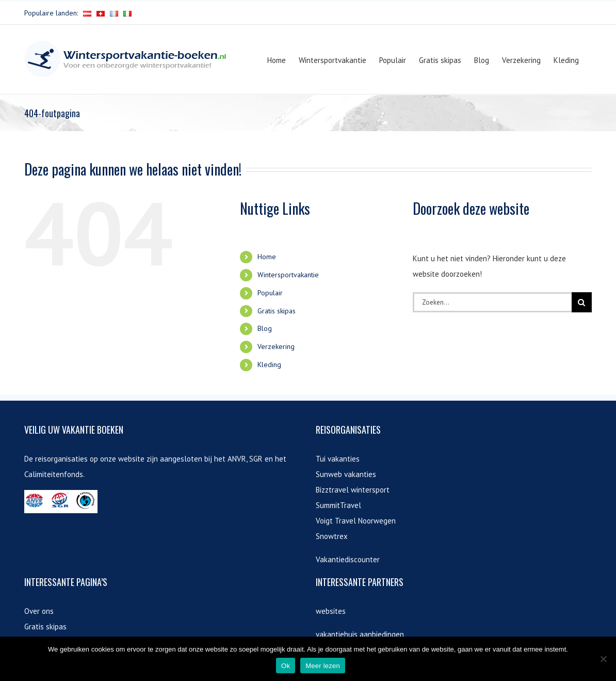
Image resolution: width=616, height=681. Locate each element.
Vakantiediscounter (348, 559)
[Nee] (603, 659)
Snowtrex (332, 536)
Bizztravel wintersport (353, 490)
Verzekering (276, 346)
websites (331, 611)
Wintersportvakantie (288, 275)
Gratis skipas (277, 311)
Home (267, 257)
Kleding (269, 365)
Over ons (39, 611)
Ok (286, 666)
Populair (270, 293)
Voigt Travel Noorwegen (356, 521)
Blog (265, 328)
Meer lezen (323, 666)
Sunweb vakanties (346, 474)
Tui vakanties (338, 459)
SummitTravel (338, 505)
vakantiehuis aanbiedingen (360, 634)
